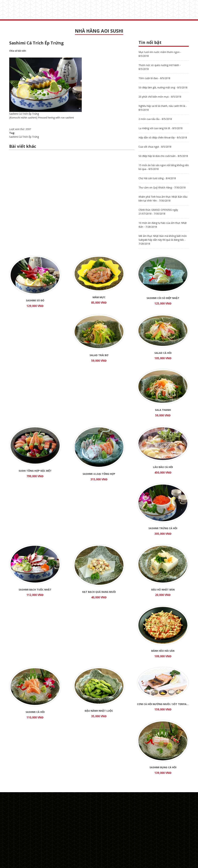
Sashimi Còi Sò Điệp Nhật (163, 298)
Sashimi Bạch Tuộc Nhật (35, 590)
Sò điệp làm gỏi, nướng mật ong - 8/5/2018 (163, 87)
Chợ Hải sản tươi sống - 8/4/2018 (157, 178)
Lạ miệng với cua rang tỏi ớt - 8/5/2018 (161, 128)
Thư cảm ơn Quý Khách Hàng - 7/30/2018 (162, 187)
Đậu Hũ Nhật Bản (163, 590)
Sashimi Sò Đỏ (35, 300)
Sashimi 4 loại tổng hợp (99, 474)
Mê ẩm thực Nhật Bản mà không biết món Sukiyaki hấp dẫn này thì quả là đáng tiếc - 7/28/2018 (163, 240)
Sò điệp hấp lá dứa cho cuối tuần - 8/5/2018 (163, 156)
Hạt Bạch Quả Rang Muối (99, 592)
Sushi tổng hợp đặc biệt (35, 471)
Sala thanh (163, 410)
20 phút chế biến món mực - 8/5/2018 (160, 97)
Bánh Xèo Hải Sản (163, 651)
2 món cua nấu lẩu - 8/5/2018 (155, 119)
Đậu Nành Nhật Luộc (99, 711)
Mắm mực (99, 297)
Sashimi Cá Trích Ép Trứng (24, 137)
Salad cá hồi (163, 353)
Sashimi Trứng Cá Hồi (163, 528)
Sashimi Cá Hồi (35, 712)
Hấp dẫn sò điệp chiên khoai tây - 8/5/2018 (163, 137)
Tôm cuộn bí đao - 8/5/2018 (154, 78)
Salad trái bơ (99, 355)
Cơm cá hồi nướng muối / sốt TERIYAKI (163, 704)
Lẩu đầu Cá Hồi (163, 467)
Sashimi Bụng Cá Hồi (163, 767)
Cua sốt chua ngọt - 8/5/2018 (155, 147)
